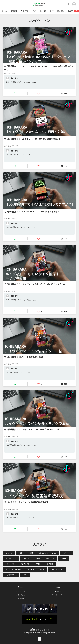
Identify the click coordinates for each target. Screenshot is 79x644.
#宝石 (21, 553)
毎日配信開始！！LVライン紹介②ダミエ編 (23, 357)
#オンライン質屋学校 (14, 569)
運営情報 (21, 598)
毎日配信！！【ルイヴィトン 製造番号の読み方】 (27, 502)
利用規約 (58, 592)
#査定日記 (26, 558)
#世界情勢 (50, 564)
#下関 (38, 558)
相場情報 (61, 11)
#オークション (11, 558)
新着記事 (14, 11)
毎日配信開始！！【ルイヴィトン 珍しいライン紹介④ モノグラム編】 (36, 284)
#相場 (31, 553)
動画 (52, 11)
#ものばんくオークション (48, 553)
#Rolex (63, 558)
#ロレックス (11, 564)
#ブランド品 (25, 564)
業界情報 (43, 11)
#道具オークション (57, 569)
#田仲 (42, 569)
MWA (34, 11)
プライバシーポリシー (58, 595)
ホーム (4, 11)
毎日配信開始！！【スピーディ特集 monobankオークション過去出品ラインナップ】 (39, 68)
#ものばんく (50, 558)
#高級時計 (30, 569)
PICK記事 (25, 11)
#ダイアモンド (11, 575)
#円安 (38, 564)
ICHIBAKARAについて (21, 592)
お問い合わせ (21, 595)
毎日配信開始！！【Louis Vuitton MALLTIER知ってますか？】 (33, 212)
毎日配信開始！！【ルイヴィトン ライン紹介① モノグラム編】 (33, 430)
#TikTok (9, 553)
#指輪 (24, 575)
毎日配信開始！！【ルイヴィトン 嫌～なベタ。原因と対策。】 (33, 139)
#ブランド (66, 553)
